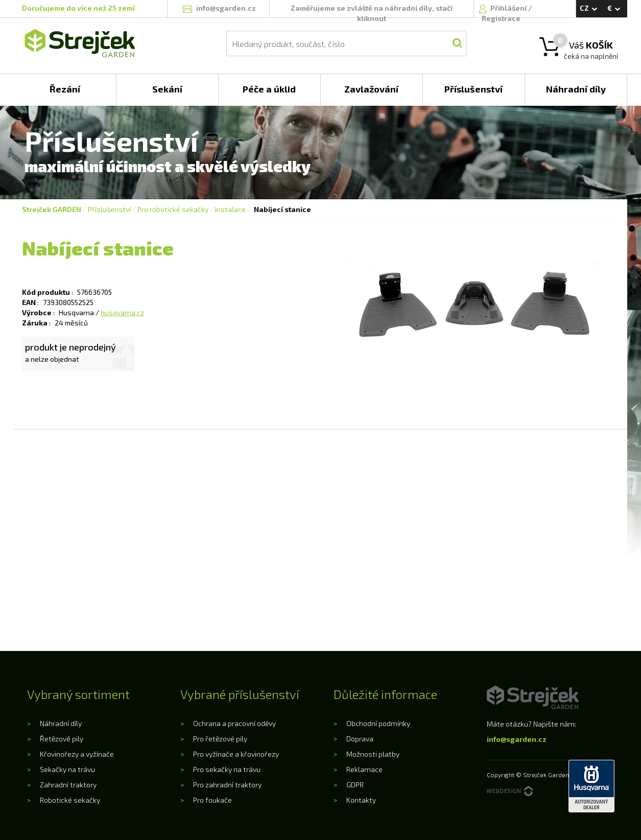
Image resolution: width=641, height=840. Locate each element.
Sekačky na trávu (67, 769)
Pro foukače (212, 800)
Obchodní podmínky (378, 723)
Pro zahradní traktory (227, 785)
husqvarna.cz (122, 312)
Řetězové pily (62, 739)
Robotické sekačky (70, 800)
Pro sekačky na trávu (227, 769)
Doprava (360, 739)
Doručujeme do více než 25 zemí (78, 8)
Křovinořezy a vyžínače (77, 754)
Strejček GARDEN (52, 209)
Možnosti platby (373, 754)
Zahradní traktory (68, 785)
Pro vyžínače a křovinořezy (236, 754)
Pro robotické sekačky (173, 209)
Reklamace (364, 769)
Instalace (230, 209)
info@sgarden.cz (517, 739)
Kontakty (361, 800)
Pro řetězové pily (220, 739)
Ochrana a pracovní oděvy (234, 723)
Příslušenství (109, 209)
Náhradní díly (61, 723)
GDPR (355, 785)
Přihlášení (509, 8)
